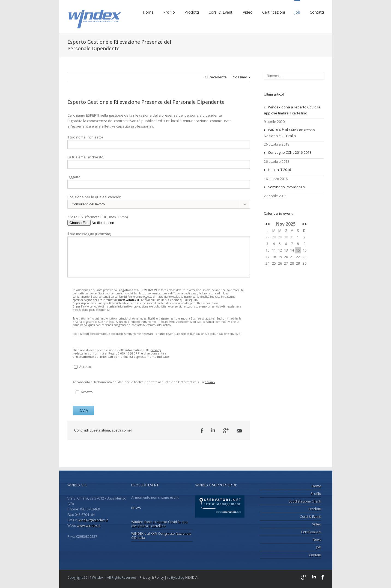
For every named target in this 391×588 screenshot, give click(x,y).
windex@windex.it (93, 520)
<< (267, 224)
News (317, 540)
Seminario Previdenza (286, 187)
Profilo (169, 12)
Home (148, 12)
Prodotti (192, 12)
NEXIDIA (191, 577)
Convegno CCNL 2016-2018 (290, 152)
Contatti (317, 12)
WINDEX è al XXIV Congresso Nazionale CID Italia (289, 133)
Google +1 (226, 431)
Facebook (202, 431)
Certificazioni (274, 12)
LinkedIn (213, 430)
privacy (156, 350)
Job (297, 12)
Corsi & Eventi (221, 12)
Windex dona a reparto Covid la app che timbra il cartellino (292, 110)
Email (239, 431)
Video (248, 12)
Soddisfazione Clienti (305, 501)
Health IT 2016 (279, 170)
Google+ (304, 577)
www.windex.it (129, 300)
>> (305, 224)
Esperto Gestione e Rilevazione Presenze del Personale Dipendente (146, 102)
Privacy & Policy (152, 577)
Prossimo (239, 77)
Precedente (217, 77)
